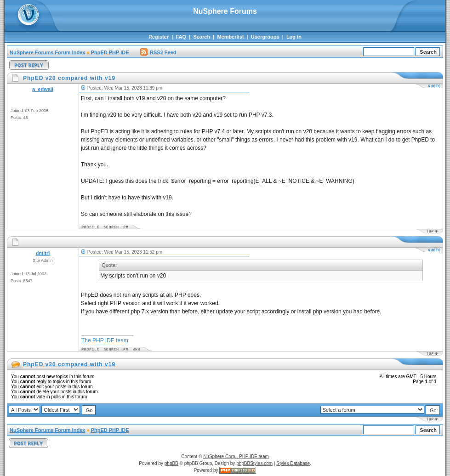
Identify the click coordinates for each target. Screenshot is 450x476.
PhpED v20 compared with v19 (69, 364)
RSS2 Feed (158, 52)
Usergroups (265, 37)
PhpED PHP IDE (110, 52)
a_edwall (43, 89)
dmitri (43, 253)
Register (159, 37)
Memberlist (230, 37)
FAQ (181, 37)
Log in (294, 37)
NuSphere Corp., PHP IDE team (236, 456)
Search (202, 37)
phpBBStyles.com (254, 463)
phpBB (171, 463)
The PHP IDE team (105, 340)
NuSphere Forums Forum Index (47, 52)
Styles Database (293, 463)
